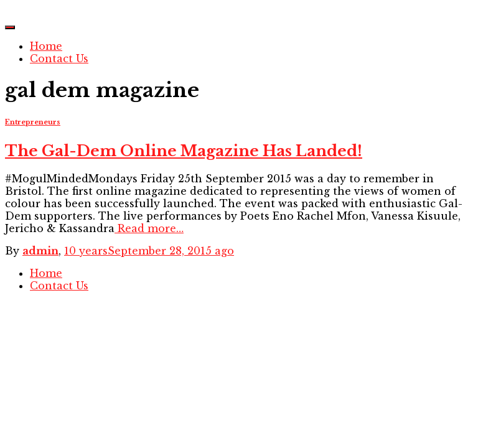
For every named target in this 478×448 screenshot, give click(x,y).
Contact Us (59, 58)
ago (149, 251)
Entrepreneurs (33, 122)
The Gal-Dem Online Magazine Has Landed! (184, 151)
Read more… (149, 228)
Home (46, 46)
